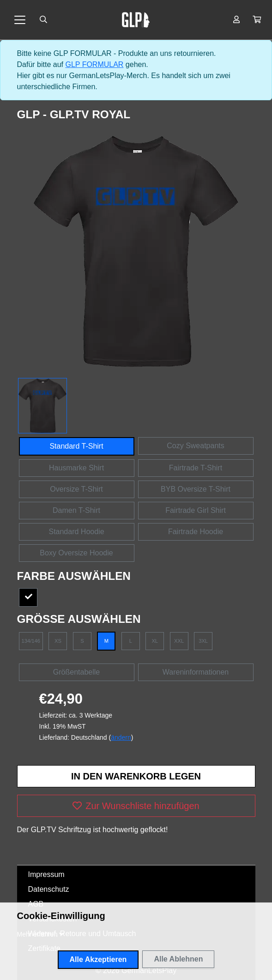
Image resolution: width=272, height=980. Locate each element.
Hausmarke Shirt (76, 468)
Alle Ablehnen (178, 959)
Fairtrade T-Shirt (196, 468)
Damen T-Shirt (76, 510)
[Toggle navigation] (20, 20)
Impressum (46, 874)
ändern (121, 737)
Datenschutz (49, 889)
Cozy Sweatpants (196, 446)
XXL (179, 641)
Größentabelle (76, 672)
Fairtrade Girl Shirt (196, 510)
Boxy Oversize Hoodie (76, 553)
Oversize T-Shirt (76, 489)
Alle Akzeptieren (98, 959)
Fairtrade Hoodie (196, 532)
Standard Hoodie (76, 532)
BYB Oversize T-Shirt (196, 489)
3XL (203, 641)
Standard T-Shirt (76, 446)
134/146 (31, 641)
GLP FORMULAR (94, 64)
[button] (257, 20)
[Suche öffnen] (43, 20)
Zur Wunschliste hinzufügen (136, 806)
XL (155, 641)
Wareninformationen (196, 672)
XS (58, 641)
